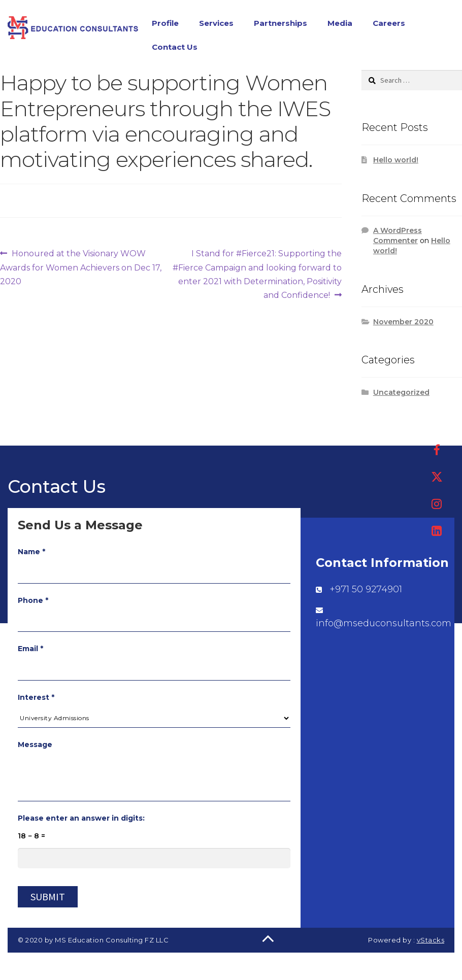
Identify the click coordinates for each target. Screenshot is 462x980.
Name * (31, 554)
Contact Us (175, 48)
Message (35, 747)
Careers (389, 24)
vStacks (431, 942)
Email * (30, 651)
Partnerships (280, 24)
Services (216, 24)
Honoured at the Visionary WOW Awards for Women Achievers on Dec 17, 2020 (81, 268)
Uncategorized (401, 394)
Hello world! (396, 162)
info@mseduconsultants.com (384, 625)
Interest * (36, 699)
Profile (165, 24)
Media (340, 24)
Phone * (33, 602)
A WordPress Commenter (398, 238)
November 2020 (403, 324)
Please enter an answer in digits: (81, 820)
